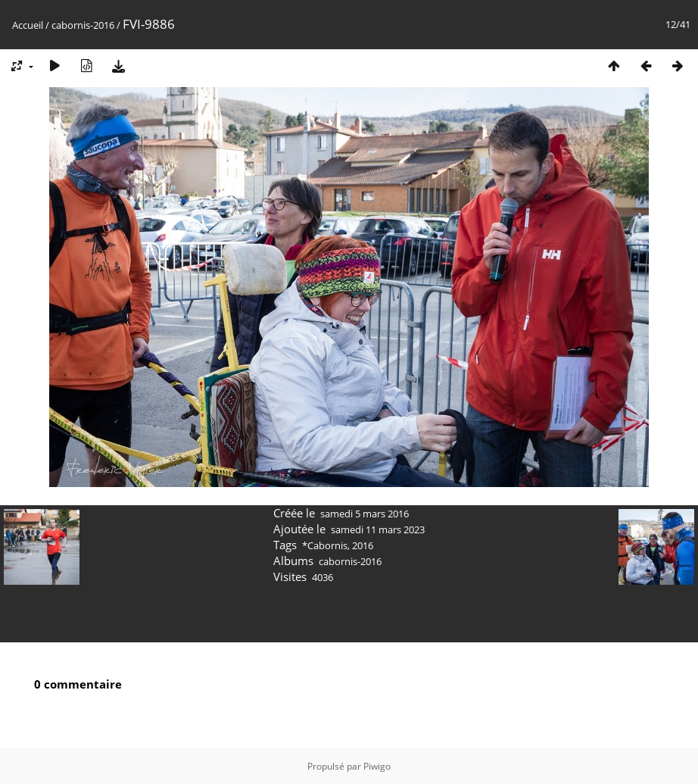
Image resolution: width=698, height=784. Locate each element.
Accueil (28, 25)
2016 (363, 545)
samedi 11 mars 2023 (378, 529)
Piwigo (377, 766)
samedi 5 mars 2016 (365, 514)
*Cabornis (325, 545)
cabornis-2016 (83, 25)
